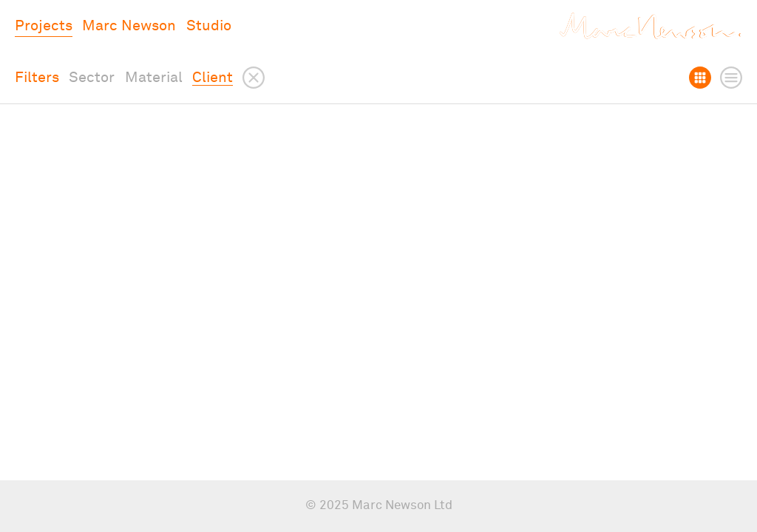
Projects (44, 26)
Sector (92, 78)
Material (154, 78)
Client (213, 78)
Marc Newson (129, 26)
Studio (209, 26)
